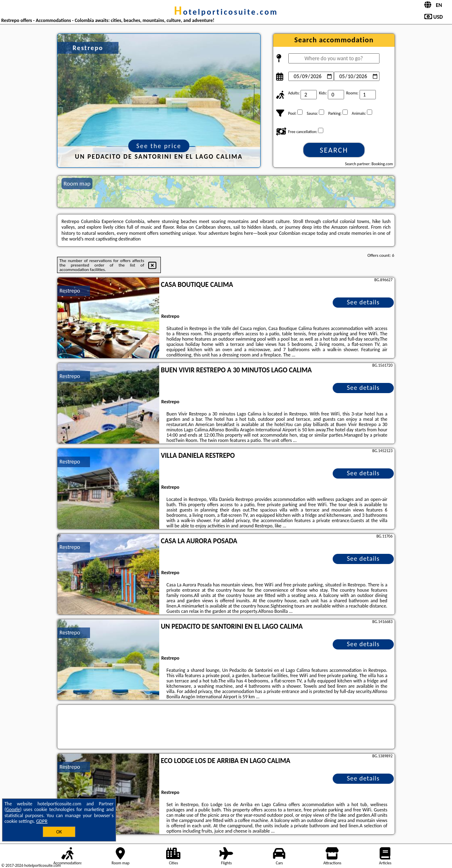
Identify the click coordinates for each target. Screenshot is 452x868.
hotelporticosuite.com (226, 12)
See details (363, 302)
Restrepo (70, 291)
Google (13, 809)
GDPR (42, 821)
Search (334, 150)
